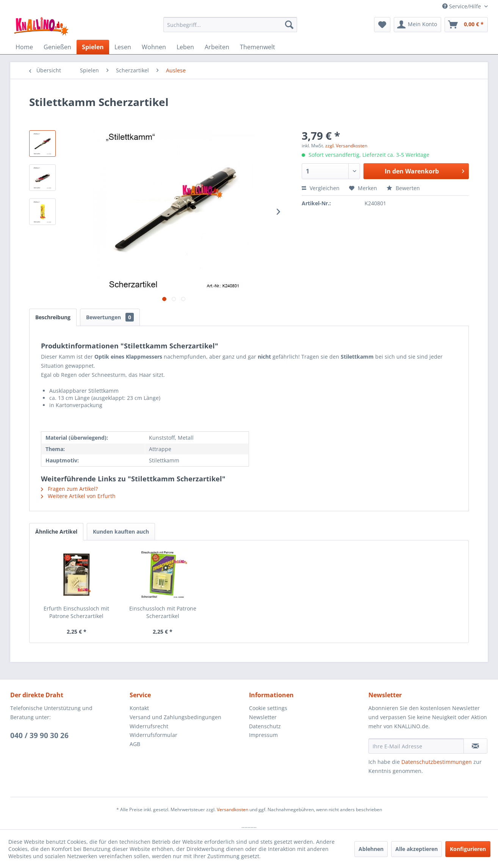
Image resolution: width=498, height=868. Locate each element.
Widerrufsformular (153, 735)
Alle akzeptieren (417, 849)
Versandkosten (233, 809)
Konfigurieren (468, 849)
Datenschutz (265, 726)
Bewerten (403, 188)
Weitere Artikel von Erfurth (78, 496)
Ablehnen (371, 849)
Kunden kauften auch (121, 532)
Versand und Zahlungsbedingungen (175, 717)
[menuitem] (230, 25)
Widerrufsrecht (149, 726)
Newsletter (263, 717)
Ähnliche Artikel (56, 532)
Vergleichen (321, 188)
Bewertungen (110, 317)
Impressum (263, 735)
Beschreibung (53, 317)
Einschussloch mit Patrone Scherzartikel (163, 612)
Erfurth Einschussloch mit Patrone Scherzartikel (76, 612)
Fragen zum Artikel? (69, 489)
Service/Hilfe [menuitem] (462, 6)
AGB (135, 744)
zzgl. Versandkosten (346, 146)
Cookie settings (268, 708)
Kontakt (139, 708)
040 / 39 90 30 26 (39, 735)
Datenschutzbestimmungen (437, 762)
